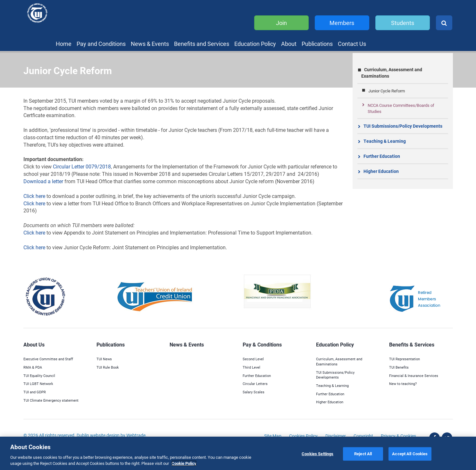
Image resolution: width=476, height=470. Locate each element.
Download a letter (43, 181)
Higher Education (381, 171)
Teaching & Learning (385, 141)
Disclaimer (336, 436)
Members (342, 23)
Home (64, 44)
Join (281, 23)
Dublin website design (98, 435)
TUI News (104, 359)
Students (403, 23)
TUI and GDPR (35, 392)
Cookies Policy (303, 436)
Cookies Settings (317, 454)
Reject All (363, 454)
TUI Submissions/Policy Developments (403, 126)
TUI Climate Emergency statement (51, 400)
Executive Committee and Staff (48, 359)
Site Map (273, 436)
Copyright (363, 436)
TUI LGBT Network (38, 384)
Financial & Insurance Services (414, 376)
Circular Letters (255, 384)
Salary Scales (254, 392)
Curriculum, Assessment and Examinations (392, 73)
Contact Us (352, 44)
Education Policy (255, 44)
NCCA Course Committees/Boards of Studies (401, 108)
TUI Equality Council (39, 376)
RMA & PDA (33, 367)
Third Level (251, 367)
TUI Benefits (399, 367)
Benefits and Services (202, 44)
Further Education (382, 156)
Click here (35, 196)
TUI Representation (405, 359)
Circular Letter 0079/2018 (82, 166)
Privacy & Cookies (398, 436)
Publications (317, 44)
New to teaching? (403, 384)
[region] (238, 453)
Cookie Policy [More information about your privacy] (184, 463)
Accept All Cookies (410, 454)
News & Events (150, 44)
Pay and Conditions (101, 44)
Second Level (253, 359)
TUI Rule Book (108, 367)
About (289, 44)
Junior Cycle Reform (387, 91)
